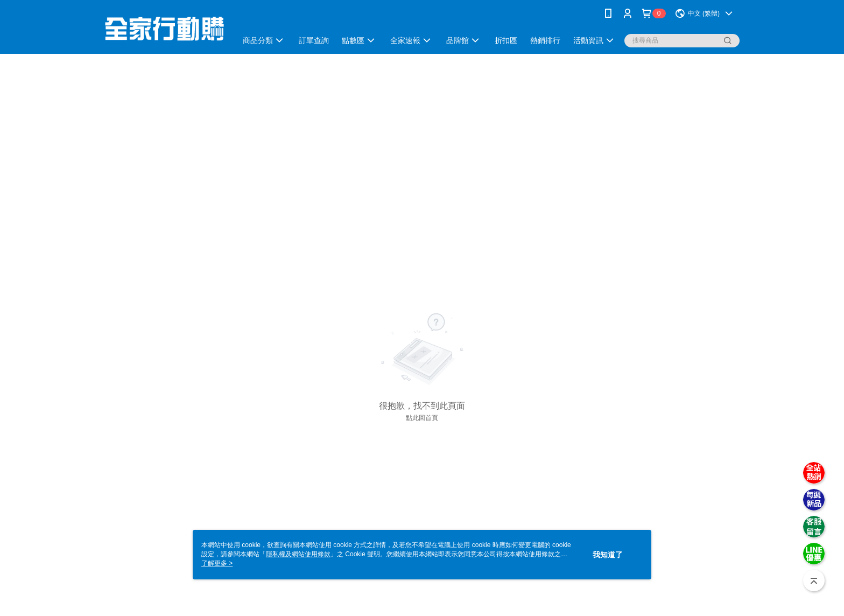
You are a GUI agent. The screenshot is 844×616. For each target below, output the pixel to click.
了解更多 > (217, 563)
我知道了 (608, 555)
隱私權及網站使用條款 (298, 554)
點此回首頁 (422, 418)
